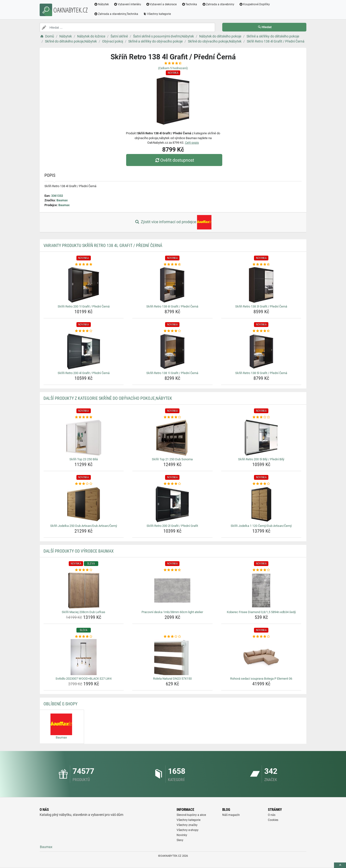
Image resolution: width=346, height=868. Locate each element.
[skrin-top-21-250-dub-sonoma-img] (172, 438)
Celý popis (192, 143)
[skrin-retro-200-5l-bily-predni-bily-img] (261, 438)
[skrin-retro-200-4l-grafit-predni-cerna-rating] (84, 331)
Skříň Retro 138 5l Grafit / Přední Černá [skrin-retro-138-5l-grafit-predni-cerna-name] (261, 373)
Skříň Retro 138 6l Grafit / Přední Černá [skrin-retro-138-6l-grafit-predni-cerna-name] (172, 306)
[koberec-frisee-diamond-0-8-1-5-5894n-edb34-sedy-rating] (261, 570)
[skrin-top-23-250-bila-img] (84, 438)
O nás (272, 815)
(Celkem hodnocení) (173, 68)
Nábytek (101, 4)
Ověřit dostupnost (174, 160)
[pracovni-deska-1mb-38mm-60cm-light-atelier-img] (172, 591)
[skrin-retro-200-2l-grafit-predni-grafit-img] (172, 504)
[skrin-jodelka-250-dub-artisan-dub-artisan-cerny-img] (84, 504)
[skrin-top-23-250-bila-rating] (84, 417)
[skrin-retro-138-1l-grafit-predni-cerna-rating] (172, 331)
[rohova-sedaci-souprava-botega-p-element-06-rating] (261, 637)
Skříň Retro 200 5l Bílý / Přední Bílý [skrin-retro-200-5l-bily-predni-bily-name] (261, 459)
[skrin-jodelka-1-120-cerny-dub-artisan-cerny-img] (261, 504)
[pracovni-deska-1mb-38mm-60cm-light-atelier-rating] (172, 570)
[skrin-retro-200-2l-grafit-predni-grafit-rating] (172, 484)
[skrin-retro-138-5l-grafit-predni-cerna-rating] (261, 331)
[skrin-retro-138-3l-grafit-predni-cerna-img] (261, 285)
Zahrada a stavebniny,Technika (116, 14)
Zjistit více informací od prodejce (173, 222)
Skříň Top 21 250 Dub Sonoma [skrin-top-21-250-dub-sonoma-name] (172, 459)
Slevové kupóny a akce (191, 815)
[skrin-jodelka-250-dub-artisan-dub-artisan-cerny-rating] (84, 484)
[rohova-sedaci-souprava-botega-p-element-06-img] (261, 657)
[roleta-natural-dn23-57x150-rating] (172, 637)
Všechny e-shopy (188, 830)
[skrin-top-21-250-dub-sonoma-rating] (172, 417)
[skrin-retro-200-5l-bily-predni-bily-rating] (261, 417)
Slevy (180, 840)
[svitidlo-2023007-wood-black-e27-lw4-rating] (84, 637)
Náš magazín (231, 815)
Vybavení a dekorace (161, 4)
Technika (189, 4)
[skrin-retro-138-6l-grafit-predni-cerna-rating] (172, 265)
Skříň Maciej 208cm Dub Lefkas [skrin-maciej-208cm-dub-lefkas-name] (83, 612)
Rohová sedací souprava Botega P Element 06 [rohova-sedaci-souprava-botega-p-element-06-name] (261, 679)
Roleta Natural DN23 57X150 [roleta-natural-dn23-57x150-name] (172, 679)
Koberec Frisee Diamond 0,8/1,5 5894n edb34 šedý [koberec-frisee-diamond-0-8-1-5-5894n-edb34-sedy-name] (261, 612)
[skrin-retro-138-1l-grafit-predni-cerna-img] (172, 351)
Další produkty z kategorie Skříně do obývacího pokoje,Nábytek (108, 398)
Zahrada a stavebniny (218, 4)
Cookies (273, 820)
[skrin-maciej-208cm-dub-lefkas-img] (84, 591)
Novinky (182, 835)
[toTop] (340, 865)
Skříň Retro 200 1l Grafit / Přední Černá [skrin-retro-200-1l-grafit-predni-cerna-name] (84, 306)
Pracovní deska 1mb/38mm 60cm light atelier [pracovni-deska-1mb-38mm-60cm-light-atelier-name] (172, 612)
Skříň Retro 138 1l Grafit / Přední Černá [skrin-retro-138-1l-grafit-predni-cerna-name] (172, 373)
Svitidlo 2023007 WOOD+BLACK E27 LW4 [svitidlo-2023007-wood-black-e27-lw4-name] (83, 679)
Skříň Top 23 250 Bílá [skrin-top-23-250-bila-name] (84, 459)
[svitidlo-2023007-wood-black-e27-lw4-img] (84, 657)
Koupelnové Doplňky (254, 4)
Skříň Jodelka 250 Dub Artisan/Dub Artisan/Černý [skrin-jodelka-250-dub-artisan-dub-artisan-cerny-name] (84, 526)
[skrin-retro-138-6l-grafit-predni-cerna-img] (172, 285)
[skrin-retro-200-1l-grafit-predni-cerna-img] (84, 285)
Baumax (62, 200)
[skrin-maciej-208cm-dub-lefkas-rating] (84, 570)
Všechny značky (187, 825)
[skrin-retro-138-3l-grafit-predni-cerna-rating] (261, 265)
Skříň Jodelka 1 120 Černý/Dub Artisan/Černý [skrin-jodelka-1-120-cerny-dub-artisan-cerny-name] (261, 526)
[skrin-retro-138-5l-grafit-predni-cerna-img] (261, 351)
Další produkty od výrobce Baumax (79, 551)
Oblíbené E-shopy (60, 704)
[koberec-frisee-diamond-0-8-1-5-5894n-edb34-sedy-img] (261, 591)
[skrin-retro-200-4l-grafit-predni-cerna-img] (84, 351)
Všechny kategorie (157, 14)
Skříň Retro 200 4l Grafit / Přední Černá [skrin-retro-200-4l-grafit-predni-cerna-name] (84, 373)
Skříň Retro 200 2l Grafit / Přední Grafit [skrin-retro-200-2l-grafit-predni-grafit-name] (172, 526)
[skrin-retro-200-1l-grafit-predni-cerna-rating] (84, 265)
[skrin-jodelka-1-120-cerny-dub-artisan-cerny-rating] (261, 484)
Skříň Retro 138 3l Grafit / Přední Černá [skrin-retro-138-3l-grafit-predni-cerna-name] (261, 306)
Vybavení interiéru (127, 4)
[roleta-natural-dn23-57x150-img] (172, 657)
